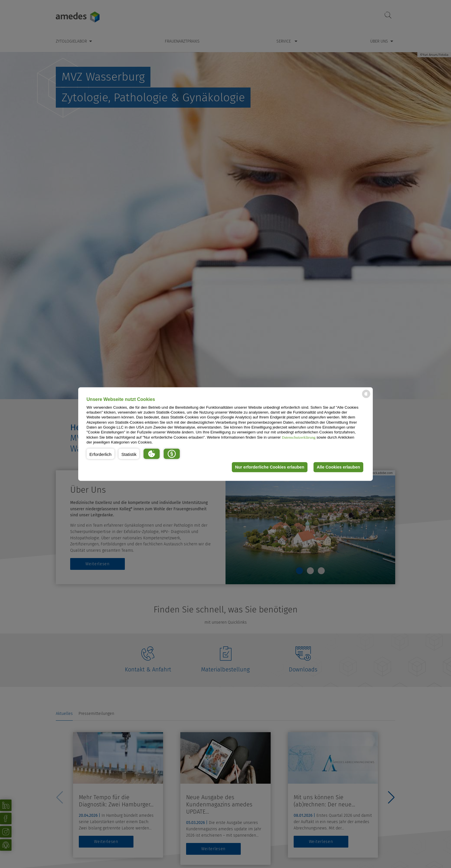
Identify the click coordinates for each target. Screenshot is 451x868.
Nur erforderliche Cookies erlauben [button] (270, 467)
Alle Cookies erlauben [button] (338, 467)
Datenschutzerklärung (299, 437)
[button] (101, 454)
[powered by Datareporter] (366, 398)
